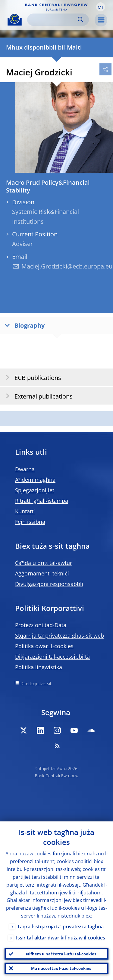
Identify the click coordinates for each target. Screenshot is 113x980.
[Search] (53, 20)
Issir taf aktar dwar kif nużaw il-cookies (61, 938)
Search (81, 20)
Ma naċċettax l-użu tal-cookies (61, 968)
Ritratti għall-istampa (42, 501)
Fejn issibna (30, 522)
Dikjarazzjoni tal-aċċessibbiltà (52, 657)
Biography (23, 325)
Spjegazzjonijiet (35, 490)
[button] (101, 7)
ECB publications (31, 377)
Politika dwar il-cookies (44, 646)
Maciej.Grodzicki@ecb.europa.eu (67, 266)
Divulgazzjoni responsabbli (49, 584)
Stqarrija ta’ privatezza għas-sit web (60, 636)
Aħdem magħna (35, 480)
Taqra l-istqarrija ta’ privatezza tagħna (60, 927)
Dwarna (25, 469)
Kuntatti (25, 511)
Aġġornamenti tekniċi (42, 573)
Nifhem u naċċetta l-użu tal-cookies (61, 954)
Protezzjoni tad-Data (41, 625)
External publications (37, 396)
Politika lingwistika (39, 667)
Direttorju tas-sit (36, 683)
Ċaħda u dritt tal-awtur (44, 563)
